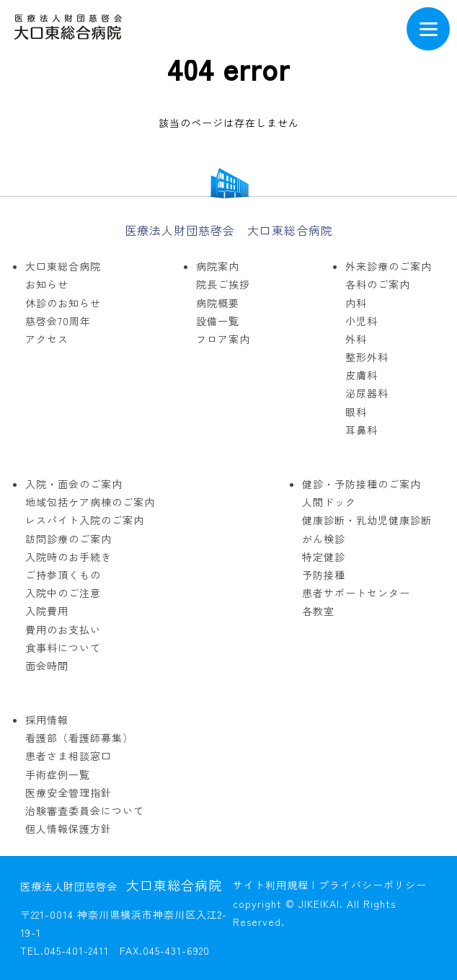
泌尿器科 (367, 393)
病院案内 (218, 266)
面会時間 (47, 666)
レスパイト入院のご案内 (85, 520)
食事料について (63, 648)
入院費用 (47, 611)
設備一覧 (218, 321)
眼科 (356, 412)
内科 (356, 303)
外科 (356, 339)
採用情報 (47, 720)
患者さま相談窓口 (68, 756)
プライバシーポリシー (373, 885)
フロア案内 (223, 339)
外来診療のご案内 (389, 266)
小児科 (361, 321)
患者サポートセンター (356, 593)
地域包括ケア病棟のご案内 (90, 502)
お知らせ (47, 284)
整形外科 (367, 357)
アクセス (47, 339)
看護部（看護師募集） (79, 738)
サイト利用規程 (271, 885)
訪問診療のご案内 (68, 539)
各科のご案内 (378, 284)
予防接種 (324, 575)
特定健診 (324, 557)
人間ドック (329, 502)
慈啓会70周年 (58, 321)
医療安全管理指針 (68, 793)
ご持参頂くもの (63, 575)
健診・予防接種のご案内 (361, 484)
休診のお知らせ (63, 303)
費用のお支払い (63, 630)
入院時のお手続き (68, 557)
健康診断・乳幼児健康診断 (367, 520)
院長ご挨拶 (223, 284)
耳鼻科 (361, 430)
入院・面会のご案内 (74, 484)
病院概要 (218, 303)
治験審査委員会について (85, 811)
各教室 (318, 611)
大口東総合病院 (63, 266)
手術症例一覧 (58, 774)
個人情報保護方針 (68, 829)
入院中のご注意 (63, 593)
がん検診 (324, 539)
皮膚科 (361, 375)
